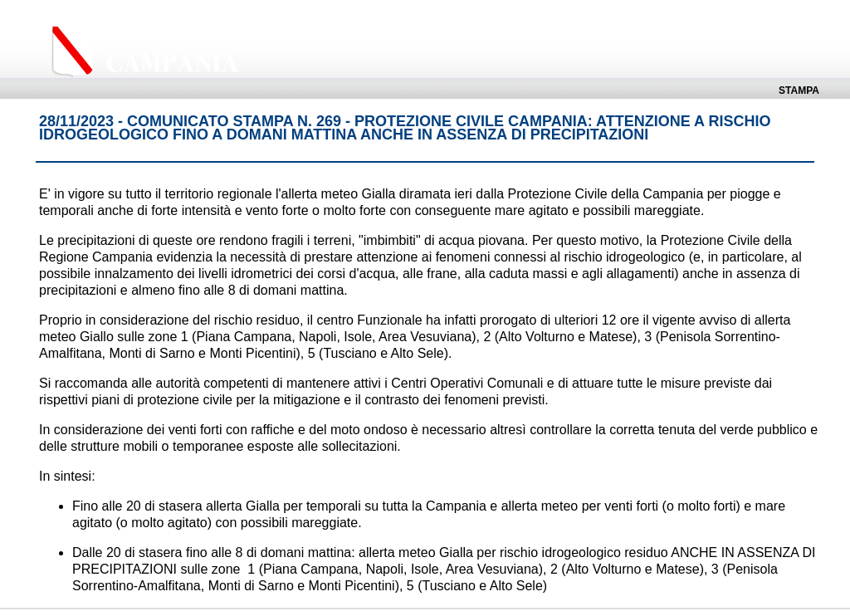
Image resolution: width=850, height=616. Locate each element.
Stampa (799, 90)
